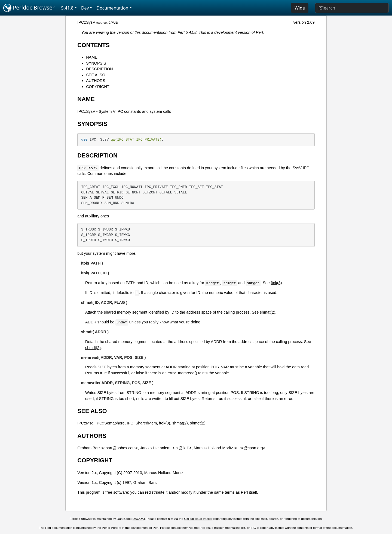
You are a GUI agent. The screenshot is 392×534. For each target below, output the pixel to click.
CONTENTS (94, 45)
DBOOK (138, 519)
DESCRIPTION (99, 69)
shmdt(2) (93, 348)
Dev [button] (85, 8)
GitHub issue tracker (198, 519)
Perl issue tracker (212, 528)
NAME (92, 57)
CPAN (113, 23)
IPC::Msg (85, 423)
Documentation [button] (112, 8)
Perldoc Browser (29, 8)
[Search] (352, 8)
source (102, 23)
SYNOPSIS (96, 63)
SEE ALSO (96, 75)
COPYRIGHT (98, 87)
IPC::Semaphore (110, 423)
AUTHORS (96, 81)
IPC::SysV (86, 22)
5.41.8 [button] (67, 8)
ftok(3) (276, 283)
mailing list (238, 528)
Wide (300, 8)
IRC (253, 528)
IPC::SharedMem (142, 423)
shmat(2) (268, 312)
